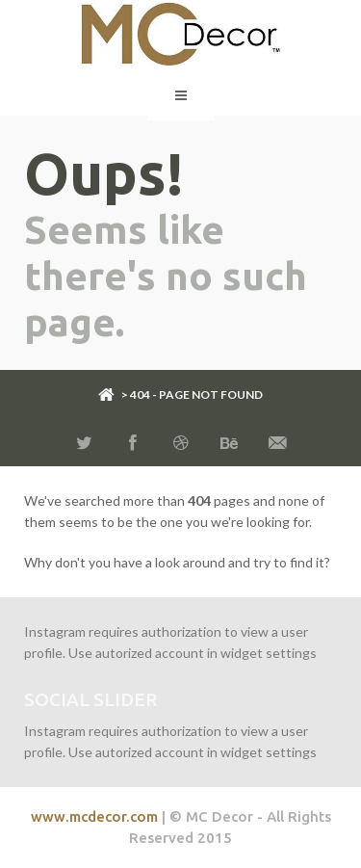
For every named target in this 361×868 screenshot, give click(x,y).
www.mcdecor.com (94, 816)
